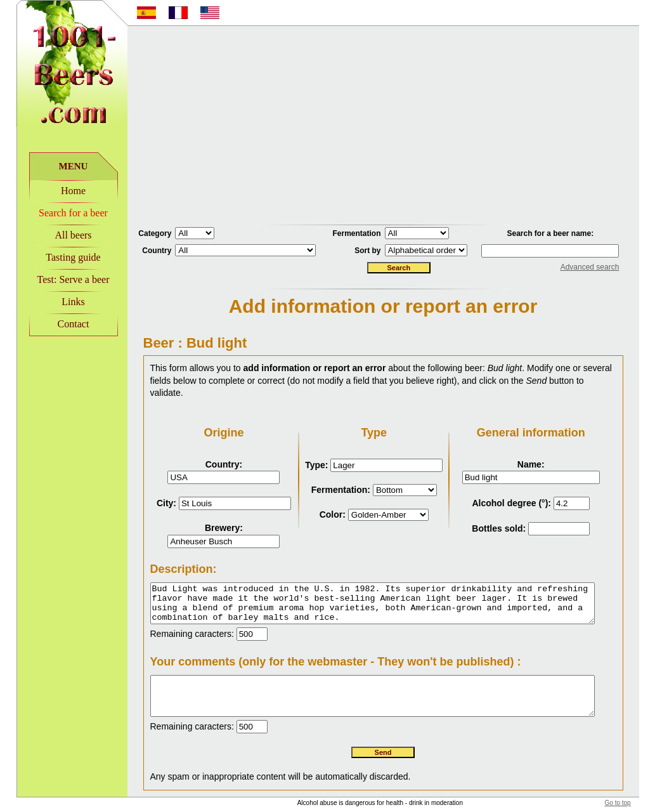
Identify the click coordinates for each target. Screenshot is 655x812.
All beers (57, 235)
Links (57, 302)
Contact (57, 324)
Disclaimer (470, 807)
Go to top (634, 793)
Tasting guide (57, 257)
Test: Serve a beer (57, 279)
